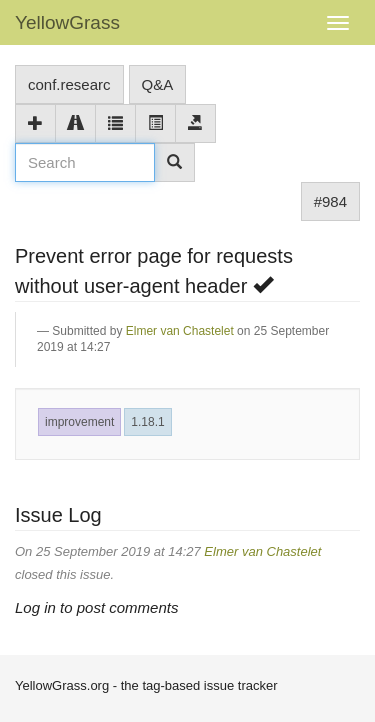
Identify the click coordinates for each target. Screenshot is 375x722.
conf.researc (69, 84)
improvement (79, 422)
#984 (330, 201)
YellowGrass (67, 22)
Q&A (158, 84)
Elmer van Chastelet (180, 331)
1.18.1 (147, 422)
